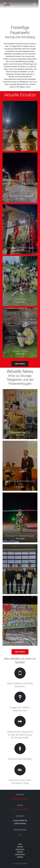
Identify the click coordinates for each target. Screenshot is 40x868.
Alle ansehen (20, 364)
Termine (20, 847)
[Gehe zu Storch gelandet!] (20, 621)
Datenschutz (20, 854)
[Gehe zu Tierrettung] (20, 281)
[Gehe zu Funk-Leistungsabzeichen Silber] (20, 569)
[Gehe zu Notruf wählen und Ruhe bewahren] (20, 678)
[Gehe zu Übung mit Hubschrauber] (20, 517)
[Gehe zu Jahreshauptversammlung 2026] (20, 466)
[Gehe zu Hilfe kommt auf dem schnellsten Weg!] (20, 775)
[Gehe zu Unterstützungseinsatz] (20, 126)
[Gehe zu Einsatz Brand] (20, 333)
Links (20, 844)
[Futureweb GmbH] (20, 864)
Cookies (20, 857)
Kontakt (20, 852)
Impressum (20, 849)
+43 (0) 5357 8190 (21, 810)
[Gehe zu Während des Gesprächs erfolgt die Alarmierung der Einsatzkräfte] (20, 728)
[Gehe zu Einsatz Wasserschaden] (20, 229)
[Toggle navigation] (36, 4)
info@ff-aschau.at (21, 799)
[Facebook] (20, 835)
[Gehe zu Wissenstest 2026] (20, 414)
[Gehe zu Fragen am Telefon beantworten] (20, 702)
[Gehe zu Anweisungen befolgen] (20, 752)
